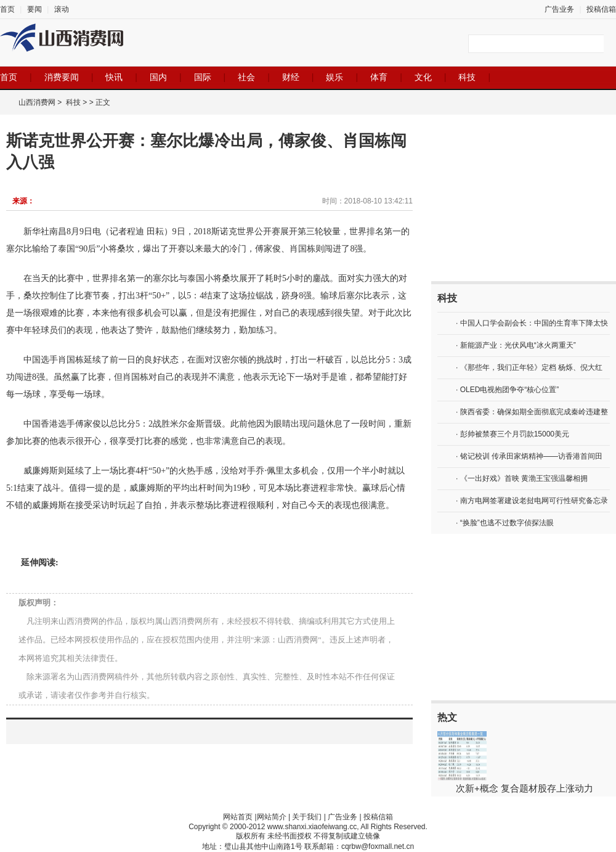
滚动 (62, 9)
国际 (203, 77)
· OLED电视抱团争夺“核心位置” (507, 390)
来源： (23, 201)
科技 (467, 77)
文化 (423, 77)
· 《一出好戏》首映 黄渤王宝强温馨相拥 (522, 478)
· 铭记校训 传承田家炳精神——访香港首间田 (529, 456)
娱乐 (334, 77)
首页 (7, 9)
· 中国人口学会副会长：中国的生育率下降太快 (532, 323)
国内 (158, 77)
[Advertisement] (524, 198)
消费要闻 (62, 77)
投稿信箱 (601, 9)
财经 (291, 77)
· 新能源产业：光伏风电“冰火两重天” (516, 345)
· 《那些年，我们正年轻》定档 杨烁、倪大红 (529, 367)
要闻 (34, 9)
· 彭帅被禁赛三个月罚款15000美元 (513, 434)
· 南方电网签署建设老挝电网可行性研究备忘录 (532, 501)
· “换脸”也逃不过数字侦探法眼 (505, 523)
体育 (379, 77)
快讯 (114, 77)
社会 (246, 77)
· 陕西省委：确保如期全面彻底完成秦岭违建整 (532, 412)
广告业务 (559, 9)
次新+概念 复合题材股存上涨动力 (525, 788)
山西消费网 (37, 102)
